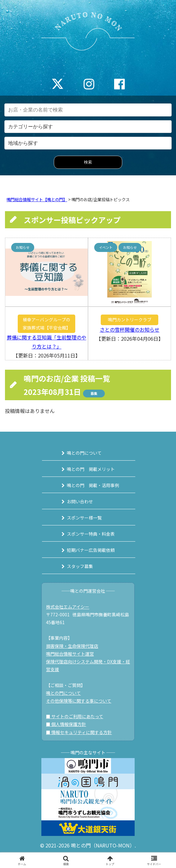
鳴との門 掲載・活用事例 (93, 485)
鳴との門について (84, 453)
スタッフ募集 (80, 566)
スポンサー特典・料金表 (91, 534)
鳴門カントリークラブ (130, 320)
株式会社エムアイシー (68, 607)
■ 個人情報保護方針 (66, 724)
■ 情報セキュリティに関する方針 (79, 732)
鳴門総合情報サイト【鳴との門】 (37, 199)
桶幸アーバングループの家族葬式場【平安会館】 (47, 323)
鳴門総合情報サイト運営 (70, 654)
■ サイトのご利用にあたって (75, 716)
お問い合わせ (80, 501)
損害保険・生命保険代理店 (72, 646)
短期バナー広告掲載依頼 (91, 550)
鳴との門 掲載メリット (91, 469)
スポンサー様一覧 (84, 518)
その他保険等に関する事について (79, 701)
